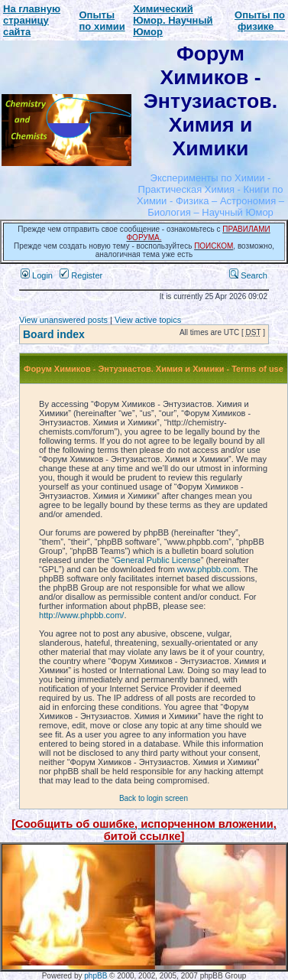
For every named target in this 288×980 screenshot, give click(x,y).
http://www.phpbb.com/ (81, 615)
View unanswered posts (63, 320)
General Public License (158, 560)
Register (81, 275)
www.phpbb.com (208, 569)
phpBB (95, 976)
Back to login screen (154, 798)
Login (37, 275)
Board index (54, 334)
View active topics (148, 320)
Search (248, 275)
